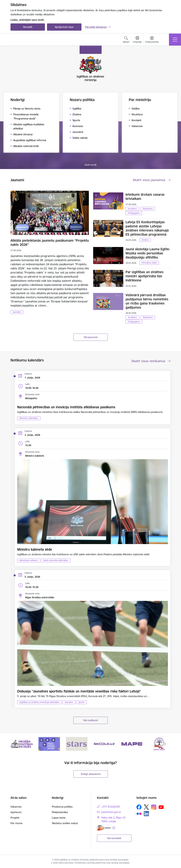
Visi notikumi (90, 720)
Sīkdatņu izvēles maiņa (65, 823)
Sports (81, 702)
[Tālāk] (165, 744)
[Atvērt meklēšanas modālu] (126, 40)
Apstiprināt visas (64, 27)
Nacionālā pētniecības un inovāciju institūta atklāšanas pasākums (66, 407)
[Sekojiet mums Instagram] (154, 807)
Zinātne (145, 240)
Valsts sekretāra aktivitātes (56, 560)
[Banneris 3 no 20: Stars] (77, 744)
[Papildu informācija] (114, 828)
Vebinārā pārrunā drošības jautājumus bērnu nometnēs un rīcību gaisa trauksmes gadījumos (147, 301)
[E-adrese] (104, 828)
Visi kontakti (114, 838)
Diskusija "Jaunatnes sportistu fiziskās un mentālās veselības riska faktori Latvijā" (79, 691)
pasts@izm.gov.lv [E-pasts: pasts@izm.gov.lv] (111, 812)
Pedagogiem (134, 213)
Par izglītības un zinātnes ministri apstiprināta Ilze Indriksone (144, 276)
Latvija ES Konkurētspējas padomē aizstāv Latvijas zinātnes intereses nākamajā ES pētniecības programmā (147, 228)
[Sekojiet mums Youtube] (161, 807)
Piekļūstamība (60, 812)
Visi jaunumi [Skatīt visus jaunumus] (91, 337)
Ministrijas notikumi (29, 560)
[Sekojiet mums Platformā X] (146, 807)
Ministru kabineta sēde (35, 549)
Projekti (15, 818)
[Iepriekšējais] (16, 744)
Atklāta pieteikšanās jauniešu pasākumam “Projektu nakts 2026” (50, 243)
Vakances (16, 807)
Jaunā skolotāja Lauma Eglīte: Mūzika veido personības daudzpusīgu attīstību (148, 253)
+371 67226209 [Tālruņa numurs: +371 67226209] (110, 807)
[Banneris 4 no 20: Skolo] (104, 744)
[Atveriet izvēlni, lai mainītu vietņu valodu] (137, 40)
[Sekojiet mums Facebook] (139, 807)
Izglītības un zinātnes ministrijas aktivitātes (39, 702)
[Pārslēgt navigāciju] (175, 40)
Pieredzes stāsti (149, 263)
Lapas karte (59, 818)
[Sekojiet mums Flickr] (139, 813)
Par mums (16, 823)
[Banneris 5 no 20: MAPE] (132, 744)
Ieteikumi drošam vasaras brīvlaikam (145, 197)
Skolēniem (148, 209)
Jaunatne (17, 312)
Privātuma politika (62, 807)
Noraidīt (28, 27)
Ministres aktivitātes (29, 418)
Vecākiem (132, 209)
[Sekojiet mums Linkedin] (146, 814)
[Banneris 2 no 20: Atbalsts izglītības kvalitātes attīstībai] (49, 744)
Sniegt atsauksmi (91, 774)
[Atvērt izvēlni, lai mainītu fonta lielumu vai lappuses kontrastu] (152, 40)
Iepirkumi (16, 812)
